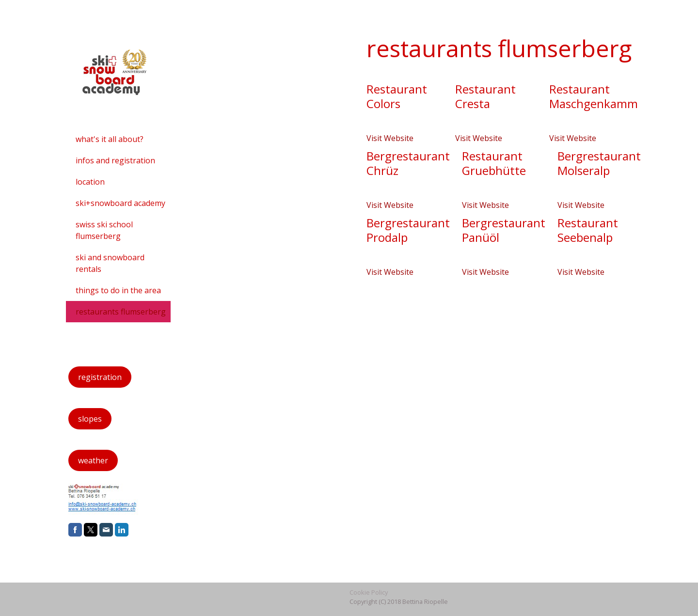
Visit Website (390, 138)
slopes (90, 419)
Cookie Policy (369, 592)
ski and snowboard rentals (110, 263)
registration (100, 377)
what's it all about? (110, 139)
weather (93, 460)
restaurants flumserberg (121, 312)
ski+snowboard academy (120, 203)
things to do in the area (118, 290)
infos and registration (115, 160)
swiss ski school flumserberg (104, 230)
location (90, 182)
